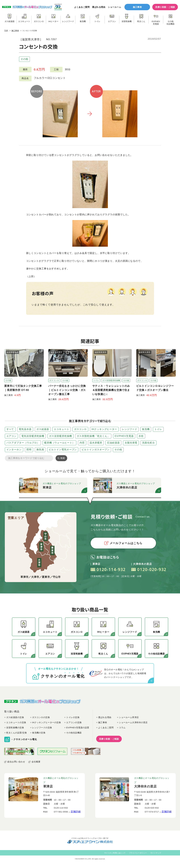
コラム (122, 728)
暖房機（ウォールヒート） (59, 443)
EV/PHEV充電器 (124, 436)
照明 (29, 450)
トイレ (158, 429)
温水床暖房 (96, 443)
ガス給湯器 (43, 429)
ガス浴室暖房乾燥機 (60, 436)
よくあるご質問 (82, 7)
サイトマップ (156, 853)
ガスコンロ (80, 429)
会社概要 (36, 762)
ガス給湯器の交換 (15, 717)
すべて (10, 429)
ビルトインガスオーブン (96, 450)
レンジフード (129, 429)
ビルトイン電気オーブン (63, 450)
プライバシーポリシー (138, 853)
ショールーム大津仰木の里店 (133, 722)
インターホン (14, 450)
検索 (63, 458)
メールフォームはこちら (123, 543)
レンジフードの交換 (42, 728)
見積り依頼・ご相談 (165, 7)
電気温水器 (25, 429)
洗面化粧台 (148, 443)
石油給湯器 (113, 443)
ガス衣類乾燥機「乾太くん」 (93, 436)
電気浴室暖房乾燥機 (33, 436)
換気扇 (40, 450)
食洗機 (146, 429)
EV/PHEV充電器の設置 (78, 728)
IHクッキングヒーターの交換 (46, 722)
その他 (24, 59)
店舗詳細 (76, 812)
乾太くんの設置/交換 (16, 733)
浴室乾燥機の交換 (15, 728)
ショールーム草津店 (129, 717)
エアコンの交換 (74, 722)
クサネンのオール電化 (25, 739)
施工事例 (137, 7)
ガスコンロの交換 (41, 717)
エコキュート (61, 429)
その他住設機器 (74, 733)
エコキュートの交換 (16, 722)
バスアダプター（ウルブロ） (23, 443)
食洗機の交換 (39, 733)
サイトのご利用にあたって (115, 853)
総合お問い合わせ (16, 762)
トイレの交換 (73, 717)
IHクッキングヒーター (104, 429)
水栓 (141, 436)
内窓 (82, 443)
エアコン (12, 436)
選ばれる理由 (99, 7)
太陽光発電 (131, 443)
